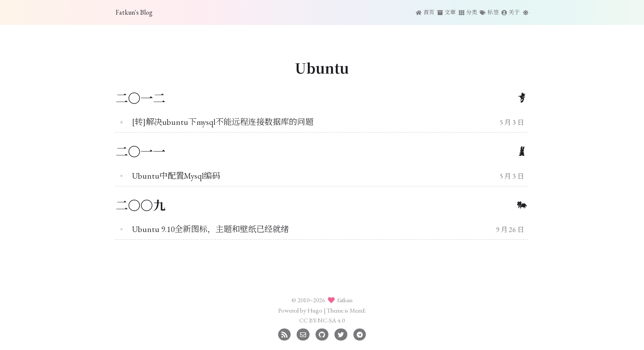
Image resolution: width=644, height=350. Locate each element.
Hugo (315, 310)
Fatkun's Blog (134, 12)
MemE (358, 310)
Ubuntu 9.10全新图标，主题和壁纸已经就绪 (210, 229)
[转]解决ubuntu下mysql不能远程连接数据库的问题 (223, 122)
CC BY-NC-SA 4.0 (322, 320)
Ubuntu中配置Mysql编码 (176, 176)
